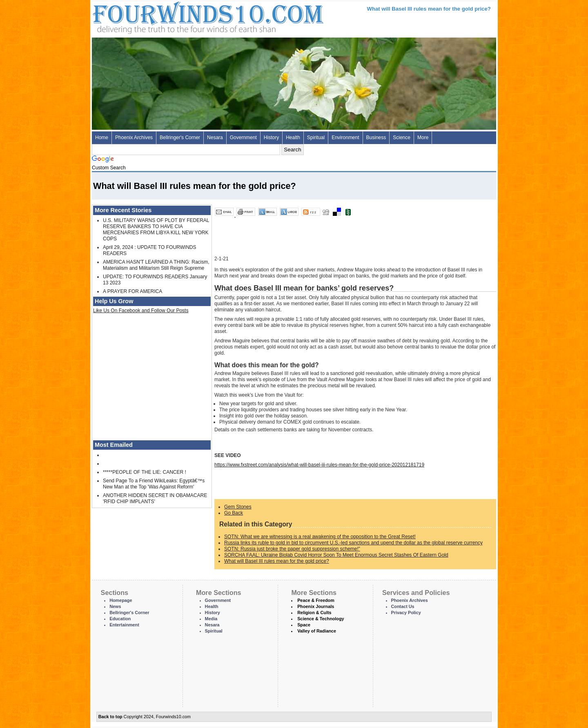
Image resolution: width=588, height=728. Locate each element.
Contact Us (403, 606)
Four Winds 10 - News (174, 16)
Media (211, 619)
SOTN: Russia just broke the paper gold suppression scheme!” (292, 549)
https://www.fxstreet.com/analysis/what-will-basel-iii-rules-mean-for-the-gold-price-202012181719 (319, 465)
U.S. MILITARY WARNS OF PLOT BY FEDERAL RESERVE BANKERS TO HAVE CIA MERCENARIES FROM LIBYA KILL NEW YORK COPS (156, 230)
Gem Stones (238, 507)
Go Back (234, 513)
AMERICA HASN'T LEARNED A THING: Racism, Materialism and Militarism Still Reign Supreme (156, 265)
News (115, 606)
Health (293, 138)
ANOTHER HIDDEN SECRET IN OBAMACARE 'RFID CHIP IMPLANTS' (155, 498)
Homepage (121, 600)
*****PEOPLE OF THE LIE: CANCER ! (145, 472)
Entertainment (124, 625)
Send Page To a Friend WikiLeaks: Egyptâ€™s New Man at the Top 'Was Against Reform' (154, 484)
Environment (345, 138)
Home (102, 138)
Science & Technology (321, 619)
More (423, 138)
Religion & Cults (314, 613)
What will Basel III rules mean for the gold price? (277, 561)
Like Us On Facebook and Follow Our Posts (141, 311)
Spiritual (316, 138)
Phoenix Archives (134, 138)
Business (376, 138)
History (271, 138)
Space (304, 625)
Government (243, 138)
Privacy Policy (406, 613)
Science (402, 138)
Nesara (215, 138)
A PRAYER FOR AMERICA (133, 291)
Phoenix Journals (316, 606)
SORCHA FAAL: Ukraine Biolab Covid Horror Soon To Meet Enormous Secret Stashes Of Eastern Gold (336, 555)
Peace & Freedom (316, 600)
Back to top (110, 717)
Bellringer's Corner (180, 138)
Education (120, 619)
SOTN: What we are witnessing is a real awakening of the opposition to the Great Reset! (320, 537)
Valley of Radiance (317, 631)
